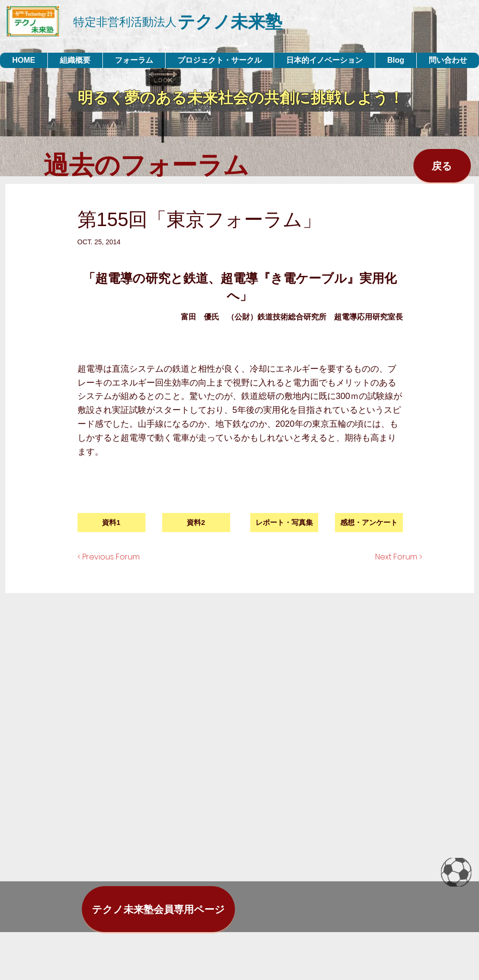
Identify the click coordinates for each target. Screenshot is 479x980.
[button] (284, 523)
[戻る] (442, 166)
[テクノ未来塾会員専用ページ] (158, 909)
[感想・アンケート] (369, 523)
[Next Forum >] (389, 557)
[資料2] (196, 523)
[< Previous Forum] (118, 557)
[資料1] (111, 523)
